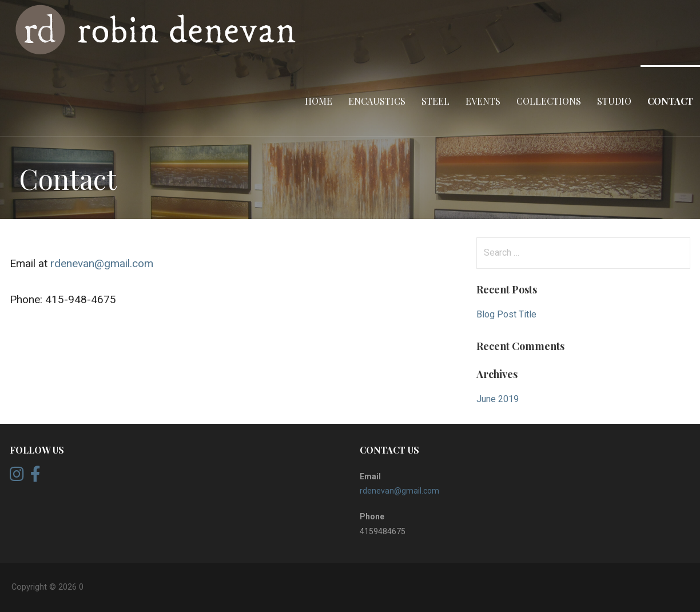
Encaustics (377, 101)
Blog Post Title (506, 314)
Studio (614, 101)
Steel (435, 101)
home (319, 101)
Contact (670, 101)
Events (483, 101)
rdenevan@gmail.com (102, 263)
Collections (549, 101)
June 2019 (498, 399)
